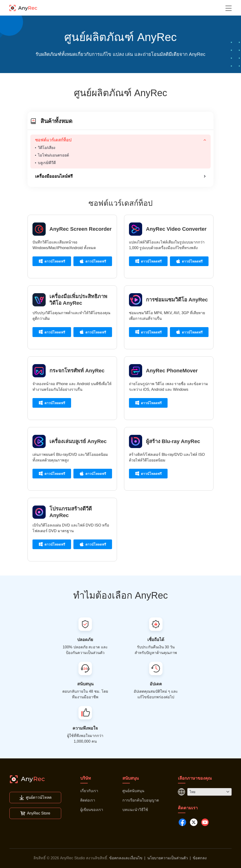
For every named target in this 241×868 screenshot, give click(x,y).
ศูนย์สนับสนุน (133, 791)
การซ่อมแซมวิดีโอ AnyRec (177, 300)
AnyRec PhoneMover (172, 371)
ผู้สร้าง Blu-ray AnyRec (173, 441)
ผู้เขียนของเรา (92, 810)
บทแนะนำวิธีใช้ (135, 810)
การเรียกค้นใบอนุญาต (141, 800)
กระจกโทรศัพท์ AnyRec (77, 371)
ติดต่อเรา (88, 800)
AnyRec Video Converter (176, 229)
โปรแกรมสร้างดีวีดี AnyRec (71, 512)
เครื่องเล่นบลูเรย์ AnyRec (78, 441)
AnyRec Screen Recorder (80, 229)
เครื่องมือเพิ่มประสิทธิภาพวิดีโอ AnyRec (78, 300)
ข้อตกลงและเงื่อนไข (126, 858)
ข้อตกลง (200, 858)
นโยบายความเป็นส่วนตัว (168, 858)
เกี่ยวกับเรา (89, 791)
